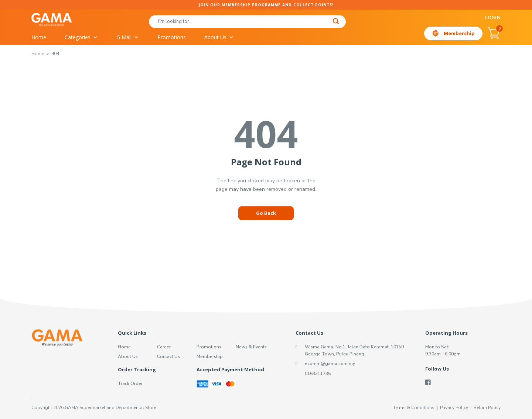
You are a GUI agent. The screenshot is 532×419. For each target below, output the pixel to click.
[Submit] (336, 22)
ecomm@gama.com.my (330, 364)
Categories (81, 37)
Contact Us (168, 357)
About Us (219, 37)
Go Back (266, 213)
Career (164, 347)
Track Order (130, 383)
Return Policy (487, 408)
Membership (459, 33)
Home (39, 37)
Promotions (172, 37)
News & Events (251, 347)
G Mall (128, 37)
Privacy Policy (454, 408)
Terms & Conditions (414, 408)
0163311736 (318, 374)
